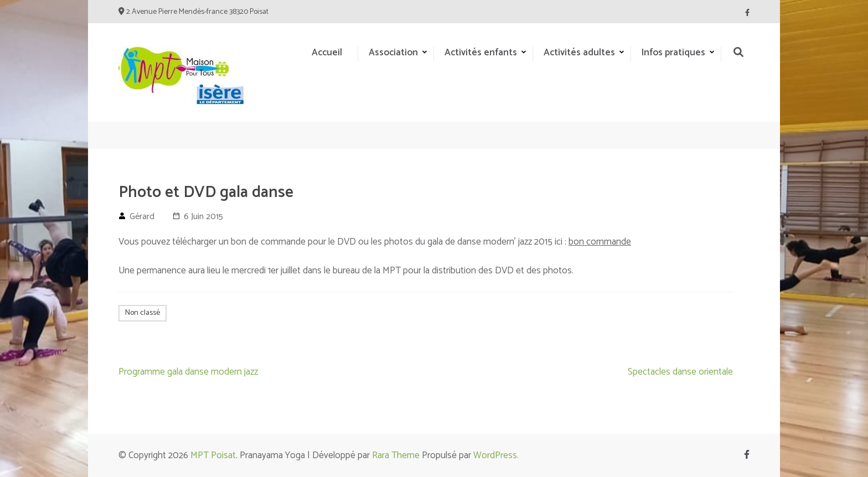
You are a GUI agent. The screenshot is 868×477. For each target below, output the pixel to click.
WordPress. (496, 455)
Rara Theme (396, 455)
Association (393, 53)
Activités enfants (481, 53)
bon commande (600, 242)
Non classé (143, 313)
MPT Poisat (213, 455)
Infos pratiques (673, 53)
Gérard (142, 217)
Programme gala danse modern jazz (188, 372)
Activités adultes (579, 53)
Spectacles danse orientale (680, 372)
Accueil (327, 53)
